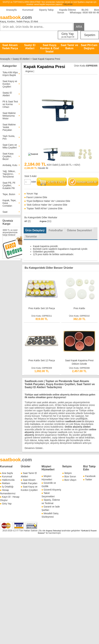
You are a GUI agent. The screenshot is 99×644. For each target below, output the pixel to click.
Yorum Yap (32, 194)
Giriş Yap (68, 35)
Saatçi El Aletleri (30, 47)
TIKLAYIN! (68, 4)
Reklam (6, 483)
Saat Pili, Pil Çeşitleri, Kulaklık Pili (9, 185)
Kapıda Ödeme (68, 10)
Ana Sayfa (7, 473)
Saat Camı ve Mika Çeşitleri (10, 146)
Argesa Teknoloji (53, 531)
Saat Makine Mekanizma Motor (9, 116)
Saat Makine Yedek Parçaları (9, 127)
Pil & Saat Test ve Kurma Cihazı (10, 104)
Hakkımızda (8, 480)
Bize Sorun (70, 476)
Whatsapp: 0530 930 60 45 (84, 13)
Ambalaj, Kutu (10, 165)
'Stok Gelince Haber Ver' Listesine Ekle (47, 205)
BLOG (85, 10)
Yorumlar (31, 236)
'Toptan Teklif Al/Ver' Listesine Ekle (44, 208)
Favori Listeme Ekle (37, 197)
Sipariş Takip (47, 10)
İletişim (67, 466)
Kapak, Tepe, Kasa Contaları (9, 203)
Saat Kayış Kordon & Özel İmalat (50, 48)
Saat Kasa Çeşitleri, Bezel (8, 156)
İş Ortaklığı (8, 487)
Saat (5, 212)
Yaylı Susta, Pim (9, 137)
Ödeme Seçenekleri (79, 230)
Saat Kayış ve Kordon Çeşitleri (10, 84)
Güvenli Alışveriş (52, 490)
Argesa (29, 71)
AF (26, 221)
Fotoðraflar (56, 230)
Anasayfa (11, 10)
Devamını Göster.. (34, 448)
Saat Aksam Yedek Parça (10, 47)
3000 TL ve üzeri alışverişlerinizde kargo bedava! (10, 232)
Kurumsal (28, 10)
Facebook (90, 476)
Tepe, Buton (9, 194)
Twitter (89, 480)
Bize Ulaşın (70, 480)
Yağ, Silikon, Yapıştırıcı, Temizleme (9, 174)
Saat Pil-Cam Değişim (89, 47)
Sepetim (90, 35)
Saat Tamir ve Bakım (69, 47)
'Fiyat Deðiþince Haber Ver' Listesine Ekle (48, 201)
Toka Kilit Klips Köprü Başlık (10, 74)
